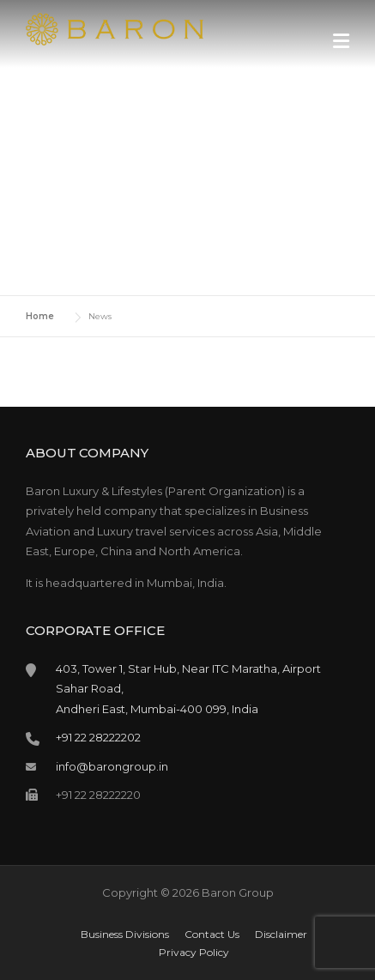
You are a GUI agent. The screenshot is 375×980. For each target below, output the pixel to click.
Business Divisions (125, 935)
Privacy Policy (194, 953)
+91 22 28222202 (98, 737)
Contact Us (212, 935)
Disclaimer (281, 935)
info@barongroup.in (112, 766)
